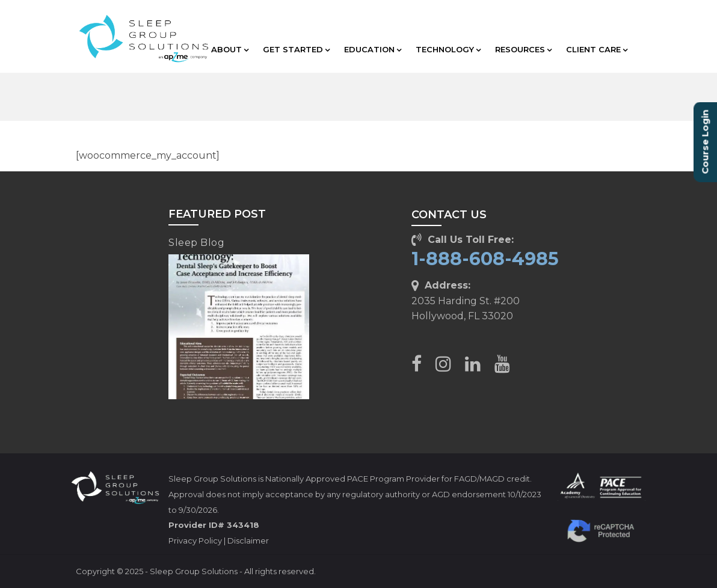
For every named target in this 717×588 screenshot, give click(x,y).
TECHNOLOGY (448, 49)
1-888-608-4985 (485, 259)
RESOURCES (523, 49)
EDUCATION (373, 49)
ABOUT (230, 49)
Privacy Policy (195, 541)
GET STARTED (296, 49)
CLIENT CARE (597, 49)
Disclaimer (248, 541)
